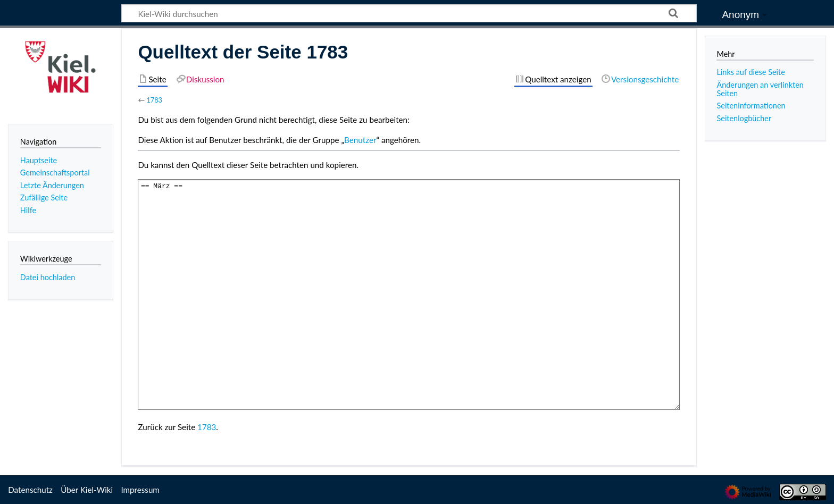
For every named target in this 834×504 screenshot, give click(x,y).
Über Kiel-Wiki (87, 490)
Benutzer (360, 140)
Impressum (140, 490)
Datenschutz (30, 490)
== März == (409, 294)
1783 (154, 100)
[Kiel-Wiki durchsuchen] (409, 13)
